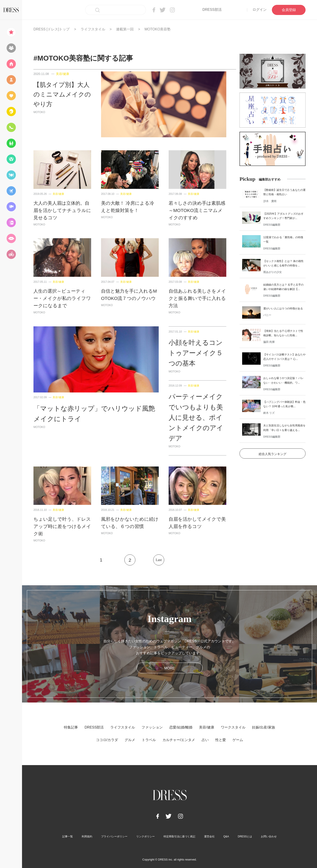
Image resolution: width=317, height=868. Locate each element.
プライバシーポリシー (114, 836)
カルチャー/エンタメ (179, 740)
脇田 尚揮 (269, 342)
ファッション (152, 727)
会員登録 (289, 10)
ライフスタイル (93, 29)
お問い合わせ (269, 836)
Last (159, 560)
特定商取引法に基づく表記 (179, 836)
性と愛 (221, 740)
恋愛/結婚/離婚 (181, 727)
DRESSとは (245, 836)
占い (205, 740)
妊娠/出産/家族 (264, 727)
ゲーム (238, 740)
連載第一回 (125, 29)
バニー (267, 315)
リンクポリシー (146, 836)
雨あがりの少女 (273, 272)
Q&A (226, 836)
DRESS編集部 (272, 225)
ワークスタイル (233, 727)
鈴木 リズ (269, 413)
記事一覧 (68, 836)
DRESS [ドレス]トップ (52, 29)
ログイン (260, 10)
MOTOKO (39, 112)
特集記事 (71, 727)
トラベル (149, 740)
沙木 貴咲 (270, 201)
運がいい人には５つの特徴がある (283, 309)
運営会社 (209, 836)
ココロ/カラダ (107, 740)
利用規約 (87, 836)
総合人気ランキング (273, 454)
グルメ (130, 740)
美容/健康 (63, 74)
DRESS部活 (212, 10)
